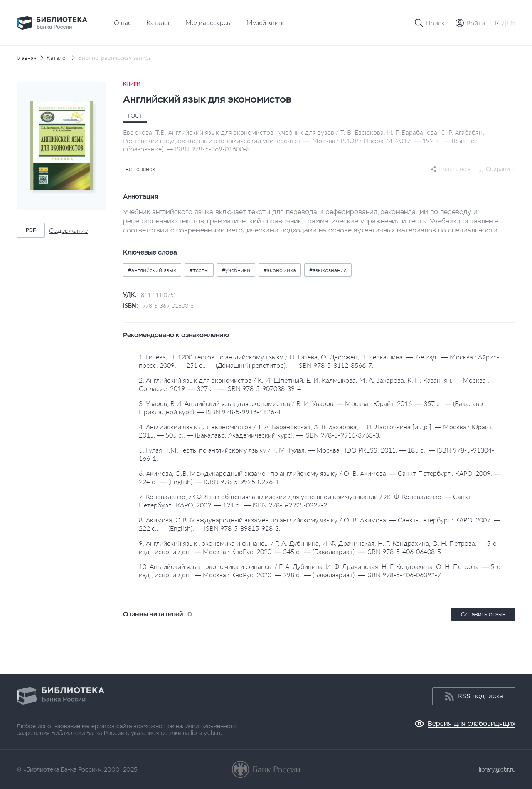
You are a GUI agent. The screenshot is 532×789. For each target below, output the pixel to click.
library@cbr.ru (497, 769)
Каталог (158, 22)
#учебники (236, 270)
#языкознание (328, 270)
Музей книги (266, 22)
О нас (123, 22)
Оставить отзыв (483, 614)
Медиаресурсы (208, 22)
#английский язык (152, 270)
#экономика (280, 270)
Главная (27, 58)
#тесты (199, 270)
